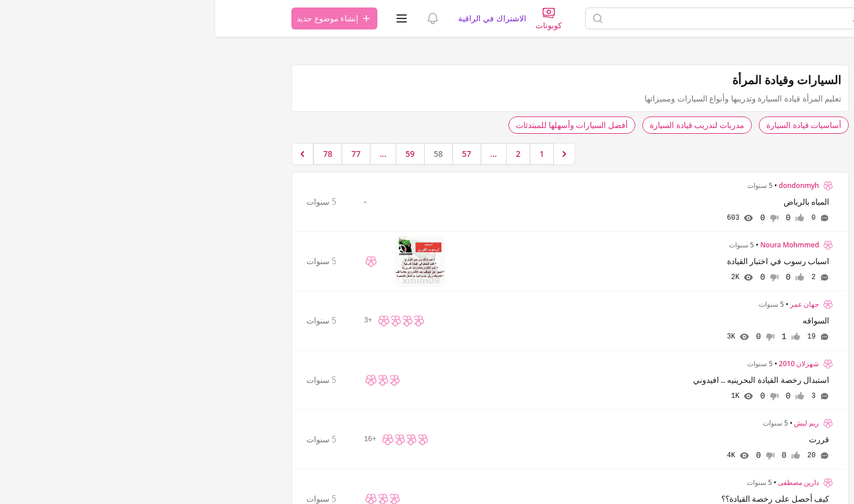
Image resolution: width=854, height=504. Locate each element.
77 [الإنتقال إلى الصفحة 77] (141, 154)
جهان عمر (589, 304)
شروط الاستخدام (749, 189)
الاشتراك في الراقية (277, 18)
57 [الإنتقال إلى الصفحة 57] (252, 154)
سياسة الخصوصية (688, 189)
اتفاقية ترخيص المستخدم (728, 199)
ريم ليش (591, 423)
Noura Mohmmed (574, 245)
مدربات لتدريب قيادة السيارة (482, 125)
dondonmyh (584, 186)
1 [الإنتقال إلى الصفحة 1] (327, 154)
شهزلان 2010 (584, 364)
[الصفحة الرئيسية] (733, 18)
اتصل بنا (739, 208)
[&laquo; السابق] (349, 154)
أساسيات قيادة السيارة (589, 125)
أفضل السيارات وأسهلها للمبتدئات (357, 125)
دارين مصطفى (583, 483)
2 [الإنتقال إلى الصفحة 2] (303, 154)
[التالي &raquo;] (87, 154)
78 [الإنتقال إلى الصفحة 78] (113, 154)
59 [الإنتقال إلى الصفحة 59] (195, 154)
